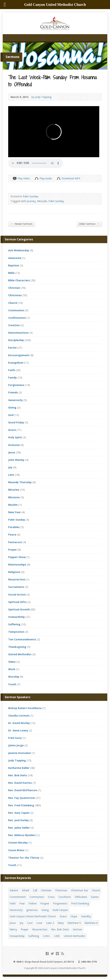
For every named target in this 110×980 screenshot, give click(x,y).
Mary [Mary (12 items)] (61, 923)
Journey (31, 201)
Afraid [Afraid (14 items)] (26, 890)
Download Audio (59, 178)
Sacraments (16, 587)
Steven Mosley (18, 843)
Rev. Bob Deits (18, 775)
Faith (12, 370)
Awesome (15, 258)
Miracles (14, 490)
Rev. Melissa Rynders (22, 835)
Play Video (14, 178)
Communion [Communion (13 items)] (37, 897)
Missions (14, 497)
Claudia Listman (19, 716)
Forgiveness (16, 385)
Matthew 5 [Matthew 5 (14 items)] (74, 923)
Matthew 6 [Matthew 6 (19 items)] (91, 923)
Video (12, 662)
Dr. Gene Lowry (18, 730)
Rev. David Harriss (20, 783)
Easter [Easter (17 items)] (95, 897)
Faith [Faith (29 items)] (13, 903)
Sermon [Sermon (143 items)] (77, 929)
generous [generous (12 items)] (32, 910)
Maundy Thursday (20, 482)
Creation (14, 325)
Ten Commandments (22, 639)
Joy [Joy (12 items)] (21, 923)
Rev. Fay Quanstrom (22, 798)
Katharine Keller (19, 768)
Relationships (17, 565)
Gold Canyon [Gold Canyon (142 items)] (60, 910)
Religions (14, 572)
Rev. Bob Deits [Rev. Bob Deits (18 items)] (60, 929)
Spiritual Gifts (17, 602)
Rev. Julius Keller (19, 828)
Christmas (15, 295)
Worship (14, 677)
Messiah (42, 201)
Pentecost (15, 542)
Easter (12, 348)
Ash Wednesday (19, 250)
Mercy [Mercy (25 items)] (13, 929)
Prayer (12, 550)
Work (12, 669)
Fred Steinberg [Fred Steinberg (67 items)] (80, 903)
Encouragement (19, 355)
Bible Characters (19, 280)
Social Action (17, 594)
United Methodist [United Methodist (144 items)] (75, 936)
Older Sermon (89, 224)
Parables (14, 527)
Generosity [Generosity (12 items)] (16, 910)
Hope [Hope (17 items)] (74, 916)
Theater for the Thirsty (24, 858)
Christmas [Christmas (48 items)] (61, 890)
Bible (11, 273)
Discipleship (16, 340)
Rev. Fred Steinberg (21, 805)
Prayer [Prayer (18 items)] (25, 929)
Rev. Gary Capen (19, 813)
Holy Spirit (15, 437)
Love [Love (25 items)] (39, 923)
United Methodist (20, 654)
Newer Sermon (21, 224)
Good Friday (16, 422)
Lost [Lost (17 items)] (30, 923)
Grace (12, 430)
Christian (14, 288)
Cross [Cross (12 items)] (51, 897)
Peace (12, 535)
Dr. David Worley (19, 723)
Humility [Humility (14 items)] (86, 916)
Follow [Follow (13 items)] (33, 903)
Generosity (15, 400)
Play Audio (37, 178)
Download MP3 (71, 178)
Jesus (12, 452)
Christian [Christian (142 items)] (46, 890)
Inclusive (14, 445)
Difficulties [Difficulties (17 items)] (81, 897)
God (11, 415)
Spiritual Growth (19, 609)
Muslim (13, 505)
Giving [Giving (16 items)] (45, 910)
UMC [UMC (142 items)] (57, 936)
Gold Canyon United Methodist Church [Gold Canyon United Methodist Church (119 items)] (33, 916)
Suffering (14, 624)
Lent (11, 475)
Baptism (14, 265)
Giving (12, 408)
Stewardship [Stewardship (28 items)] (17, 936)
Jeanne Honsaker (20, 753)
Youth (12, 684)
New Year (14, 512)
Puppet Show (17, 557)
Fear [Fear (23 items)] (22, 903)
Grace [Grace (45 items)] (63, 916)
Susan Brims (16, 850)
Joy (10, 467)
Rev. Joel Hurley (18, 820)
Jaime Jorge (16, 745)
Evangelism (16, 363)
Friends (13, 392)
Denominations (18, 333)
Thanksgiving (17, 647)
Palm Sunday (31, 196)
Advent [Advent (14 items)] (14, 890)
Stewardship (16, 617)
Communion (16, 310)
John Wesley (16, 460)
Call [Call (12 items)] (35, 890)
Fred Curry (15, 738)
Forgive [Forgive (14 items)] (45, 903)
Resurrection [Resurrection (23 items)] (40, 929)
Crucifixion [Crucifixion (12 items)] (65, 897)
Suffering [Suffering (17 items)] (34, 936)
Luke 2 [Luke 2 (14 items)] (50, 923)
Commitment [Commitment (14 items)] (18, 897)
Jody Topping (43, 97)
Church (13, 303)
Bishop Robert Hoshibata (25, 708)
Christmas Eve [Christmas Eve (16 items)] (79, 890)
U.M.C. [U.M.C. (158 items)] (47, 936)
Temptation (16, 632)
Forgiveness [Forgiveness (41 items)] (60, 903)
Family (12, 378)
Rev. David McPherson (23, 790)
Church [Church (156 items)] (96, 890)
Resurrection (17, 579)
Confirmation (17, 318)
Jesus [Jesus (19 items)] (13, 923)
